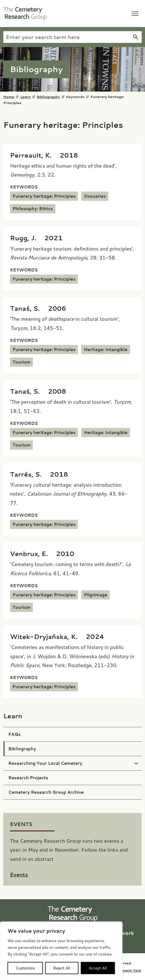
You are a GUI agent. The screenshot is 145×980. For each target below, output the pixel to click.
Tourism (21, 362)
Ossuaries (95, 196)
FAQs (14, 734)
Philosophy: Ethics (33, 209)
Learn (25, 97)
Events (19, 874)
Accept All (98, 968)
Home (9, 97)
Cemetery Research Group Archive (46, 792)
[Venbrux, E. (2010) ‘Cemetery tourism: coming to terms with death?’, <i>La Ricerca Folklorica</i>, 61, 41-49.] (42, 553)
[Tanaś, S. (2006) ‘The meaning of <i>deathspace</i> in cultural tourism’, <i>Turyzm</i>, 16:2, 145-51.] (38, 308)
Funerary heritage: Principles (44, 196)
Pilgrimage (95, 595)
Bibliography (48, 97)
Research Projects (28, 778)
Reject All (62, 968)
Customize (25, 968)
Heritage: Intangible (105, 350)
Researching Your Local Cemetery (45, 763)
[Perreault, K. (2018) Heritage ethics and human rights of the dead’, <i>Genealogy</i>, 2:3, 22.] (44, 155)
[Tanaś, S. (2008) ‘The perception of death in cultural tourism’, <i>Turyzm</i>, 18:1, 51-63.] (38, 391)
